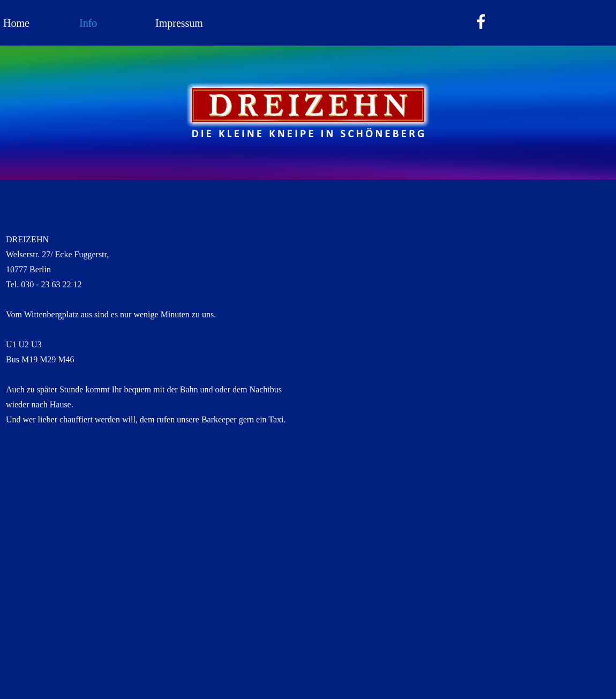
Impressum (179, 23)
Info (88, 23)
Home (16, 23)
